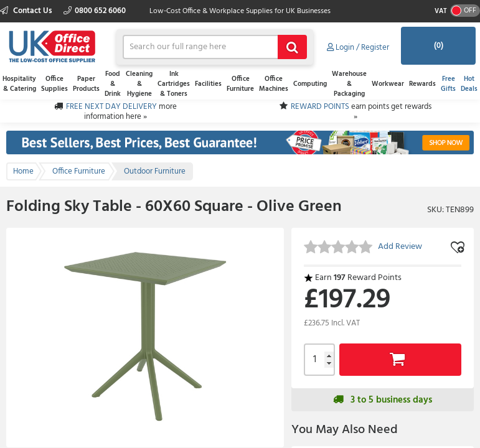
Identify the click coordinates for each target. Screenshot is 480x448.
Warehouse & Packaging (349, 84)
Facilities (208, 84)
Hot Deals (469, 84)
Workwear (388, 84)
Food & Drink (113, 84)
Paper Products (86, 84)
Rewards (422, 84)
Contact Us (27, 11)
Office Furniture (240, 84)
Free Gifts (448, 84)
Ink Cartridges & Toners (174, 84)
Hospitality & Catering (19, 84)
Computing (310, 84)
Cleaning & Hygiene (139, 84)
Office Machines (274, 84)
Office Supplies (54, 84)
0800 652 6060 (95, 11)
